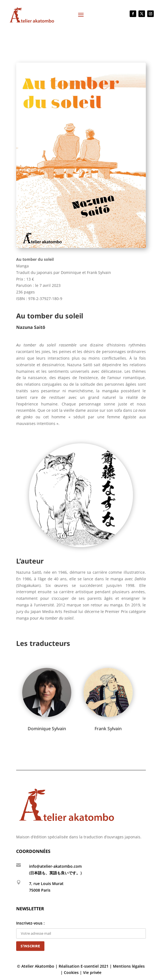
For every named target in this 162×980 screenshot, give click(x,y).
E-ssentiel (90, 966)
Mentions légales (129, 966)
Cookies (71, 972)
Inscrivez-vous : (81, 928)
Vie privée (92, 972)
